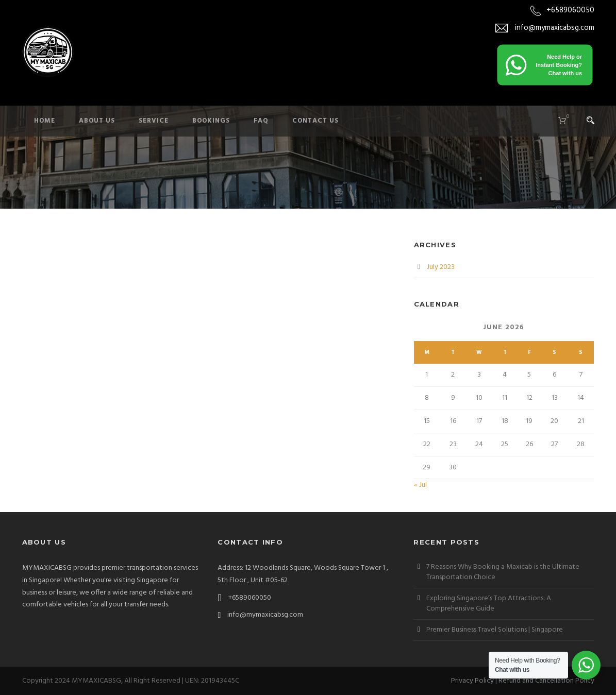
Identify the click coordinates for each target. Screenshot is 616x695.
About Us (97, 121)
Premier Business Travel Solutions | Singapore (495, 630)
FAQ (261, 121)
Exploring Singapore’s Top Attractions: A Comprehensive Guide (489, 604)
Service (154, 121)
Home (45, 121)
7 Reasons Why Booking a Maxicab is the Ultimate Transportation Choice (503, 572)
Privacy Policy (472, 681)
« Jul (420, 485)
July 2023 (441, 267)
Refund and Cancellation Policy (546, 681)
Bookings (211, 121)
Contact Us (315, 121)
